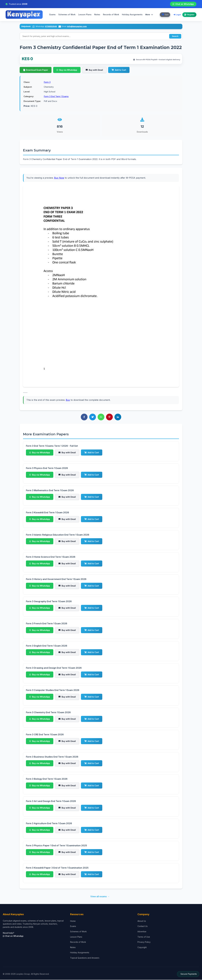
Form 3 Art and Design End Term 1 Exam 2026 (51, 801)
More (149, 15)
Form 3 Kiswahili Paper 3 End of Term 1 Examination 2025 (57, 868)
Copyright (142, 948)
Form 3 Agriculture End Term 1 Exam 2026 (49, 824)
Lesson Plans (84, 14)
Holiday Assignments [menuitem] (132, 14)
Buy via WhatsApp (67, 70)
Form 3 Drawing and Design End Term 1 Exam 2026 (54, 668)
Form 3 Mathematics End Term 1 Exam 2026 (50, 491)
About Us (142, 921)
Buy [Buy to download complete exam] (68, 400)
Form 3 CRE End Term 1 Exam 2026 (45, 735)
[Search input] (101, 36)
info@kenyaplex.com (77, 26)
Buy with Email (94, 70)
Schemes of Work (66, 14)
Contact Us (143, 926)
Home (73, 921)
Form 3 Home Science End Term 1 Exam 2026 (51, 557)
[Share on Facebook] (84, 417)
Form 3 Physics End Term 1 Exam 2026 (47, 468)
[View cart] (165, 15)
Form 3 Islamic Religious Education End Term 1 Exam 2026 (58, 535)
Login (177, 15)
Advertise (142, 932)
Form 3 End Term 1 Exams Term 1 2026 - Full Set (52, 446)
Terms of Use (144, 937)
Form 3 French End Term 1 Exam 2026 (47, 624)
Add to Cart (119, 70)
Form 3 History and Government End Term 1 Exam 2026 (56, 579)
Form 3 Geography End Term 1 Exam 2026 (49, 601)
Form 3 (47, 82)
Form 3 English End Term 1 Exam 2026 (47, 646)
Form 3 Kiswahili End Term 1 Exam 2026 (47, 513)
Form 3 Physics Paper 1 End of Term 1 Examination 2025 (56, 846)
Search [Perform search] (175, 36)
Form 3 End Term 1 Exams (56, 97)
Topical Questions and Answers (85, 958)
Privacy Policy (144, 942)
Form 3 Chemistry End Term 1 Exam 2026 (48, 712)
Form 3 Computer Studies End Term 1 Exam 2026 (53, 690)
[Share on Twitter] (93, 417)
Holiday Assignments (80, 953)
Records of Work (111, 14)
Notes (97, 14)
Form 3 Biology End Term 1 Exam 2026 (47, 779)
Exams (52, 14)
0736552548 (51, 26)
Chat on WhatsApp (183, 4)
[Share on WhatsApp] (101, 417)
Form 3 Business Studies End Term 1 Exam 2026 (52, 757)
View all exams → (100, 897)
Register (189, 15)
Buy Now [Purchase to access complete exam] (59, 178)
